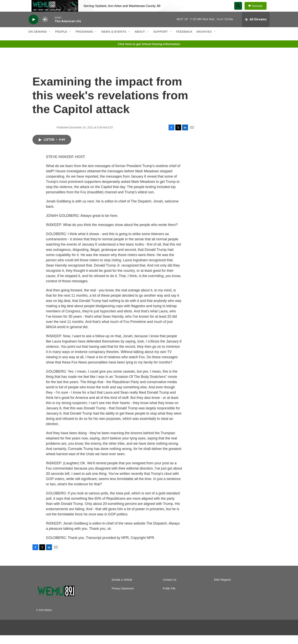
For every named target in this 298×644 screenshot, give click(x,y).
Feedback (184, 40)
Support (161, 40)
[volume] (45, 28)
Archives (204, 40)
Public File (169, 597)
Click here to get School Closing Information (149, 53)
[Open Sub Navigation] (50, 40)
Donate (260, 10)
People (61, 40)
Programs (84, 40)
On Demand (38, 40)
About (140, 40)
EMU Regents (222, 589)
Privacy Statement (123, 597)
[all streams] (256, 28)
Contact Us (170, 589)
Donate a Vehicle (122, 589)
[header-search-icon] (240, 10)
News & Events (114, 40)
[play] (33, 28)
